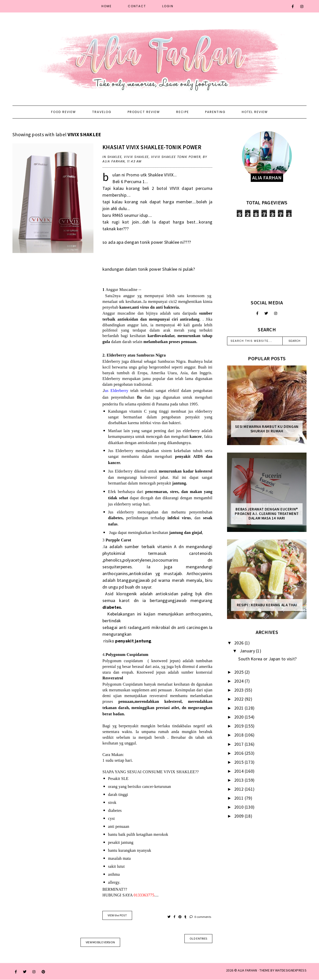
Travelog (102, 112)
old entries (198, 938)
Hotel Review (255, 112)
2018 (239, 735)
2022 (239, 699)
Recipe (183, 112)
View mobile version (100, 942)
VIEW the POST (117, 915)
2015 (239, 762)
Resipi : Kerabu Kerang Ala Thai (267, 605)
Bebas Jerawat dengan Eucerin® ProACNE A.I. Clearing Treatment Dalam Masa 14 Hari (267, 514)
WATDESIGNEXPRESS (291, 970)
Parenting (215, 112)
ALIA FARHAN (247, 970)
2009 (239, 816)
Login (168, 6)
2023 (239, 690)
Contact (137, 6)
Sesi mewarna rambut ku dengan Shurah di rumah (267, 429)
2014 (239, 771)
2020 (239, 717)
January (248, 651)
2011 (239, 798)
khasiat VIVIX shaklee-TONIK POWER (152, 147)
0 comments (200, 917)
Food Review (64, 112)
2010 (239, 807)
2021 (239, 708)
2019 (239, 726)
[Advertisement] (267, 258)
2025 (239, 672)
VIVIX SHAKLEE (136, 157)
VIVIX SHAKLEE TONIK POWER (176, 157)
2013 (239, 780)
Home (107, 6)
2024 (239, 681)
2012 (239, 789)
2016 (239, 753)
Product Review (144, 112)
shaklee (115, 157)
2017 (239, 744)
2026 (239, 643)
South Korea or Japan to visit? (267, 659)
